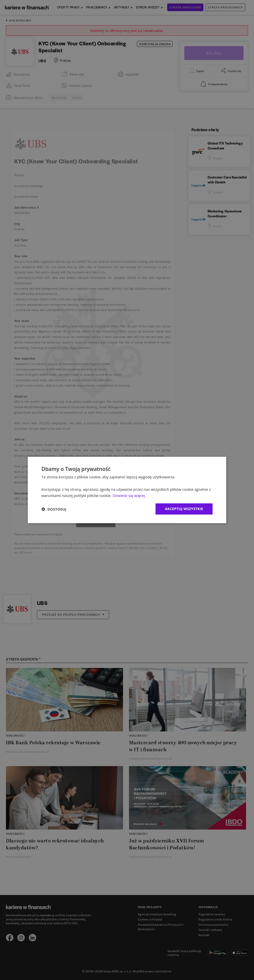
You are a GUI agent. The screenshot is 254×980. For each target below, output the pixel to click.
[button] (54, 509)
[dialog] (127, 490)
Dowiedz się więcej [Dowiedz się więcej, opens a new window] (129, 495)
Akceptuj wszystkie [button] (184, 509)
